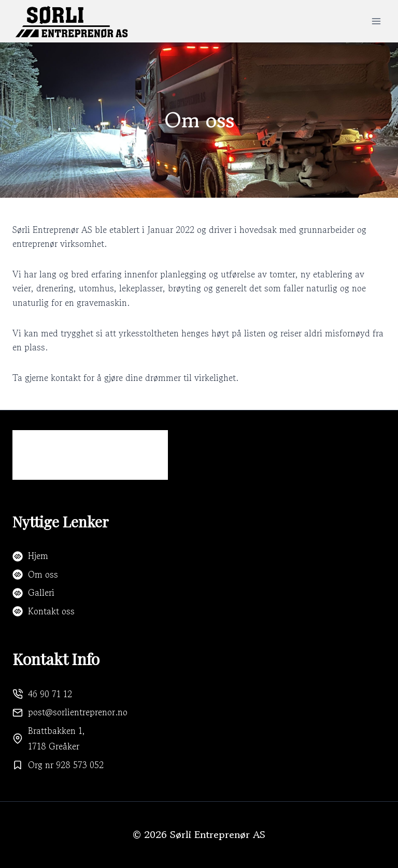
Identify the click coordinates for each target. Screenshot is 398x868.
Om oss (43, 574)
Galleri (41, 592)
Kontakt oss (51, 611)
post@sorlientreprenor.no (78, 712)
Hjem (38, 556)
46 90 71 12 (50, 694)
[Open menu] (376, 21)
